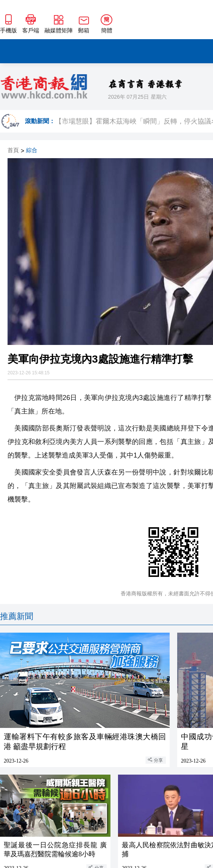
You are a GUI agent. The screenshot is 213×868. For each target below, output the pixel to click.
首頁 (13, 150)
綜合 (32, 150)
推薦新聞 (17, 616)
